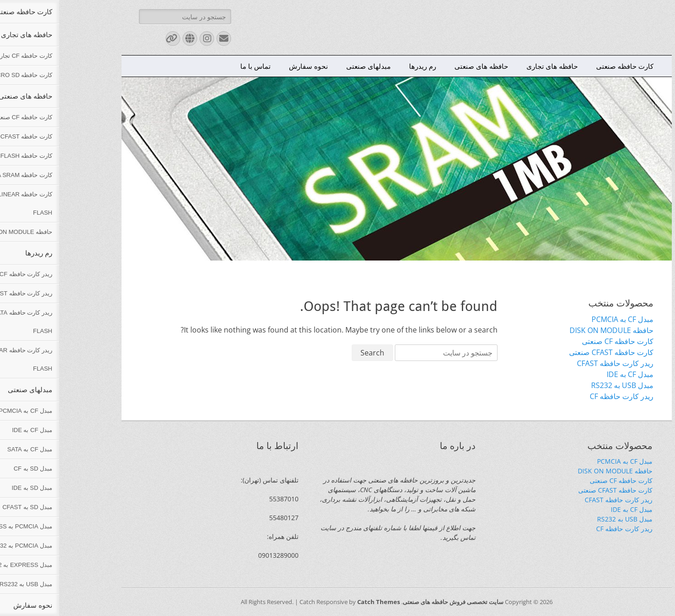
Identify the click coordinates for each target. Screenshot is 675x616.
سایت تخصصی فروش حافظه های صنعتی (394, 602)
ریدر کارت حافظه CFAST (556, 363)
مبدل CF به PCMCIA (563, 319)
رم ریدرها (363, 66)
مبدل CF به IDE (571, 374)
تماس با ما (196, 66)
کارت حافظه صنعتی (566, 66)
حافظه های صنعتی (422, 66)
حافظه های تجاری (493, 66)
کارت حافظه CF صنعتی (559, 341)
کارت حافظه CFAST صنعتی (552, 352)
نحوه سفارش (249, 66)
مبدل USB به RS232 (563, 385)
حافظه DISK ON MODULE (552, 330)
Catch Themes (319, 602)
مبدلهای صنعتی (309, 66)
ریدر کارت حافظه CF (562, 396)
